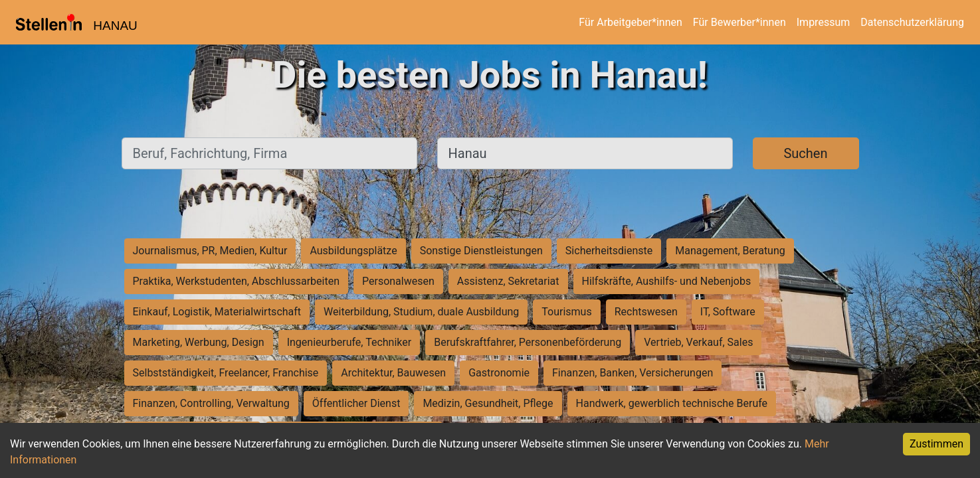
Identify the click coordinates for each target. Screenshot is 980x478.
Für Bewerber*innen (739, 22)
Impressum (824, 22)
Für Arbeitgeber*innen (630, 22)
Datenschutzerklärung (912, 22)
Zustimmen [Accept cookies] (936, 444)
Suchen (805, 153)
